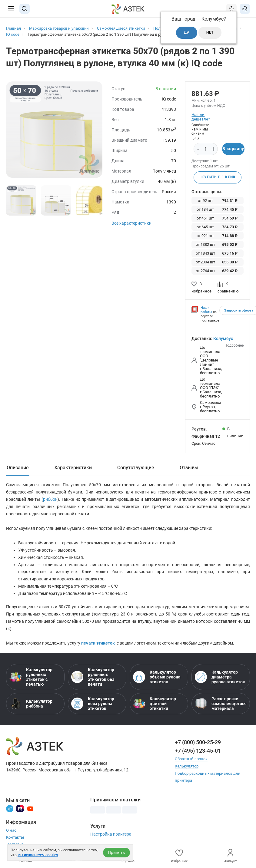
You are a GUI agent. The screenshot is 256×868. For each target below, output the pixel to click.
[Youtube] (30, 808)
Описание (18, 468)
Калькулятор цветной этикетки (155, 704)
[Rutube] (20, 808)
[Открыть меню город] (231, 9)
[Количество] (206, 149)
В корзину (233, 149)
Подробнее (234, 345)
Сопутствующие (136, 468)
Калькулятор (187, 766)
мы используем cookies (38, 855)
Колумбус (223, 338)
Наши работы (206, 310)
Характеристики (73, 468)
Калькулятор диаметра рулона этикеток (220, 677)
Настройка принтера (111, 834)
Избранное (179, 856)
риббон (50, 499)
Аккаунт (230, 856)
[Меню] (11, 9)
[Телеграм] (10, 808)
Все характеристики (131, 223)
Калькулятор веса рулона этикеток (93, 704)
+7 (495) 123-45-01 (198, 751)
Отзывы (189, 468)
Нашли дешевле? (201, 117)
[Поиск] (25, 9)
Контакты (15, 837)
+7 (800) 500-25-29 (198, 743)
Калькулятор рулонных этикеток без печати (93, 677)
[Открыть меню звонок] (245, 9)
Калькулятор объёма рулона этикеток (157, 677)
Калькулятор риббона (31, 704)
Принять (116, 853)
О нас (11, 830)
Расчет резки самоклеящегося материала (221, 704)
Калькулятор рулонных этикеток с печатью (31, 677)
